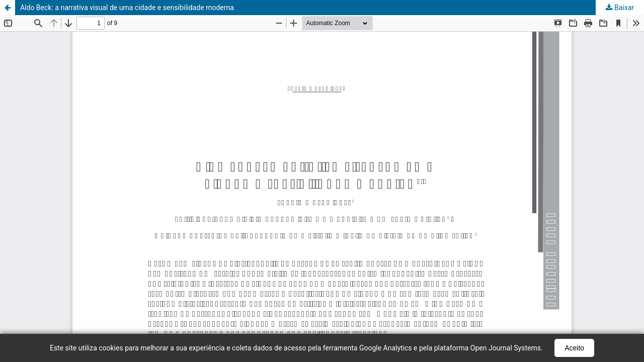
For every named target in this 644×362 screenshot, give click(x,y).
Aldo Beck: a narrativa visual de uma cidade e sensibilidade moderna (127, 8)
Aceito (574, 348)
